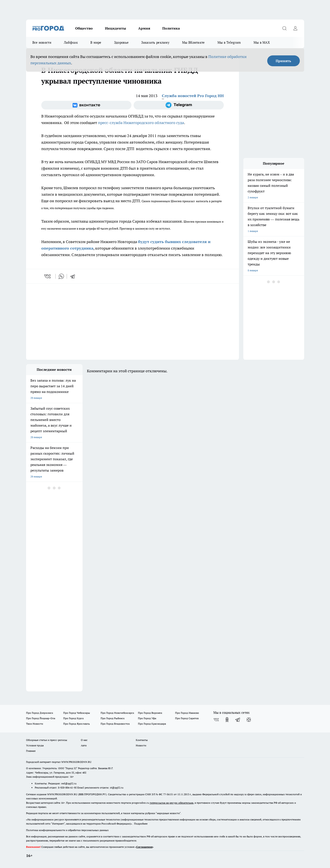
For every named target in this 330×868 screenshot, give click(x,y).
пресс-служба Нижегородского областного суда (141, 123)
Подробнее (141, 824)
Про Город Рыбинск (113, 718)
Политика (171, 28)
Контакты (142, 740)
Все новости (42, 42)
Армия (144, 28)
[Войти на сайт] (295, 28)
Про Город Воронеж (150, 713)
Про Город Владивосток (115, 724)
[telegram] (74, 276)
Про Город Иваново (187, 713)
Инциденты (115, 28)
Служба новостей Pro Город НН (193, 96)
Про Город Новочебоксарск (117, 713)
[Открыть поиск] (285, 28)
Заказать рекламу (155, 42)
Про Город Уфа (147, 718)
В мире (96, 42)
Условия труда (35, 745)
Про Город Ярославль (76, 724)
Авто (84, 745)
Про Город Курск (73, 718)
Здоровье (121, 42)
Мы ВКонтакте (193, 42)
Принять (283, 61)
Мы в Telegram (229, 42)
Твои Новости (35, 724)
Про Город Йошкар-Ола (41, 718)
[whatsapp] (61, 276)
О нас (84, 740)
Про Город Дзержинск (40, 713)
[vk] (48, 276)
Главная (31, 751)
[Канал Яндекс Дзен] (249, 720)
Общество (84, 28)
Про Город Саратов (187, 718)
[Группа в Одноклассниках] (227, 720)
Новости (141, 745)
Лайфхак (71, 42)
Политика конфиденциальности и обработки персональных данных (67, 830)
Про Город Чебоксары (77, 713)
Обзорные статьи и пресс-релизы (47, 740)
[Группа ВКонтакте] (86, 105)
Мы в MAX (262, 42)
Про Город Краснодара (152, 724)
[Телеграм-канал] (179, 105)
